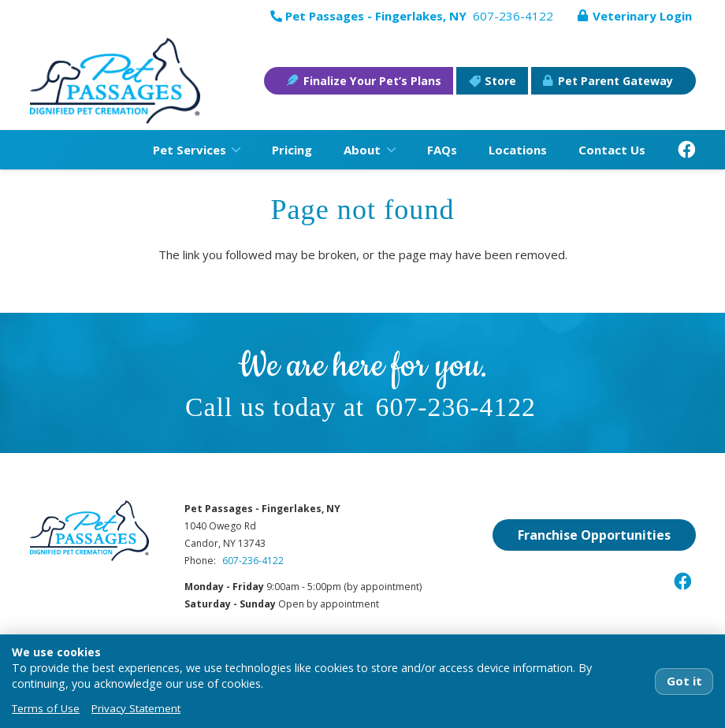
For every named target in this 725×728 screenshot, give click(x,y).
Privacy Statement (136, 708)
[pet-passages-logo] (115, 81)
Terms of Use (46, 708)
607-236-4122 (456, 407)
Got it (684, 681)
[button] (233, 150)
